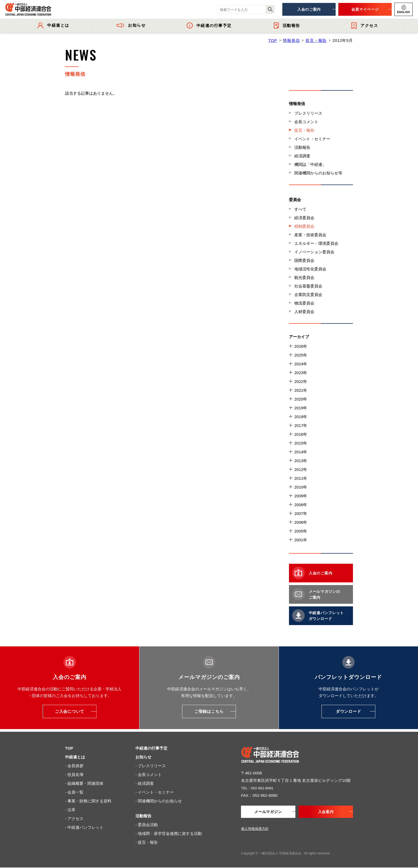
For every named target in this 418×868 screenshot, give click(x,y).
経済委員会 (304, 218)
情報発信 (291, 40)
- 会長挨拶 (74, 766)
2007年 (301, 513)
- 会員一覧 (74, 792)
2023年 (301, 373)
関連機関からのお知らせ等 (318, 173)
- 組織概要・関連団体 (84, 783)
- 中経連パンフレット (84, 827)
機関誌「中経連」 (310, 164)
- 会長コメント (149, 775)
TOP (273, 40)
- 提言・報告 (147, 842)
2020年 (301, 399)
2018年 (301, 417)
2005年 (301, 531)
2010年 (301, 487)
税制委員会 (304, 226)
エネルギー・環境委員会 (316, 243)
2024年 (301, 364)
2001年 (301, 540)
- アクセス (74, 819)
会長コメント (306, 122)
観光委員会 (304, 277)
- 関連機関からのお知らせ (159, 801)
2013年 (301, 461)
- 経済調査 (145, 783)
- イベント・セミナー (155, 792)
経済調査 (302, 156)
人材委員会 (304, 312)
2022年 (301, 381)
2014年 (301, 452)
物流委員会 (304, 303)
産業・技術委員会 (310, 235)
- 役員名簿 (74, 775)
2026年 (301, 346)
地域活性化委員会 (310, 269)
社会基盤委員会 (308, 286)
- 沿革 (70, 810)
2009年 (301, 496)
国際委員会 (304, 260)
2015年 (301, 443)
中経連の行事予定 (151, 748)
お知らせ (143, 757)
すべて (300, 209)
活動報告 (302, 147)
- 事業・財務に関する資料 (88, 801)
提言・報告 (316, 40)
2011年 (301, 478)
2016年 (301, 434)
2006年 (301, 522)
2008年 (301, 505)
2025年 (301, 355)
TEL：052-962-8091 (259, 788)
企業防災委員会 (308, 295)
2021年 (301, 390)
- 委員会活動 (147, 825)
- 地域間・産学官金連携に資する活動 (169, 833)
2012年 (301, 469)
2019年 (301, 408)
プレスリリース (308, 113)
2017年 (301, 425)
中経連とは (75, 757)
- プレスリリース (151, 766)
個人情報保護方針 (255, 829)
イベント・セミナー (312, 139)
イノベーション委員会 (314, 252)
